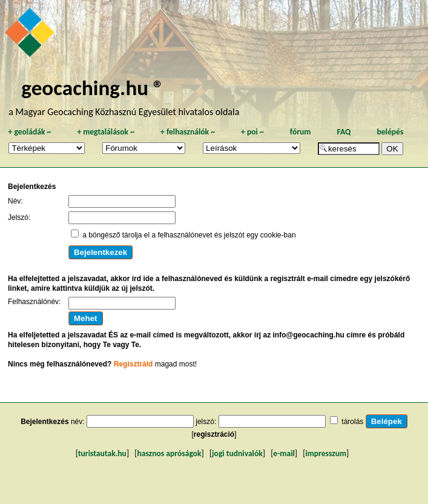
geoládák (29, 132)
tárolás (352, 422)
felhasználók (188, 132)
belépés (390, 132)
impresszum (326, 453)
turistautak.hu (102, 453)
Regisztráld (133, 364)
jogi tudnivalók (237, 453)
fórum (301, 132)
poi (252, 132)
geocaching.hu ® (93, 88)
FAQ (344, 132)
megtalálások (106, 132)
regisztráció (214, 434)
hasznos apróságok (169, 453)
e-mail (284, 453)
